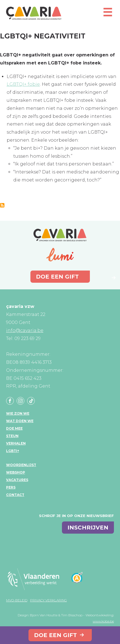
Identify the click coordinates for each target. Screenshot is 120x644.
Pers (11, 487)
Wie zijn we (18, 413)
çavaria (34, 13)
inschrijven (88, 528)
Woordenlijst (21, 465)
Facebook (10, 401)
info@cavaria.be (25, 330)
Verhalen (16, 443)
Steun (12, 436)
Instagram (20, 401)
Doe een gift (55, 635)
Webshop (16, 472)
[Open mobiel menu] (108, 15)
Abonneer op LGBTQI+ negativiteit (2, 205)
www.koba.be (103, 621)
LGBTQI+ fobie (23, 84)
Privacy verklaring (49, 600)
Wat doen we (20, 421)
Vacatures (17, 480)
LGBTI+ (13, 451)
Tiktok (31, 401)
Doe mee (14, 428)
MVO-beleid (17, 600)
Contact (15, 495)
